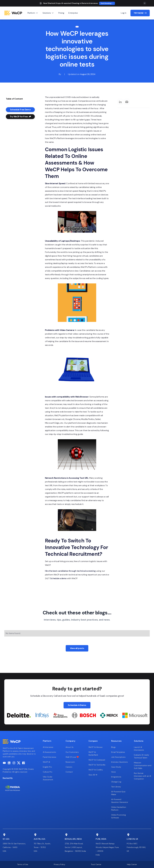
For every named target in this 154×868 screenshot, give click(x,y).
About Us (69, 747)
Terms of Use (23, 864)
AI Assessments (49, 752)
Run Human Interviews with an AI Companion (142, 776)
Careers (69, 767)
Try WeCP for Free (20, 117)
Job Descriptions (118, 757)
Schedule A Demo (77, 705)
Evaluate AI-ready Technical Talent (141, 756)
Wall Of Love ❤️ (72, 757)
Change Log (116, 782)
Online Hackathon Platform (119, 808)
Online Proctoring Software (118, 816)
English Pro (47, 767)
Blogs (113, 747)
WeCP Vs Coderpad (97, 760)
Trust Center (96, 864)
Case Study (116, 767)
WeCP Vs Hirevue (95, 747)
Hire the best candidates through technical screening (70, 571)
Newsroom (70, 762)
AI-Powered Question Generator (120, 801)
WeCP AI (46, 762)
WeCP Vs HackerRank (93, 753)
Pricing (61, 13)
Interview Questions (119, 762)
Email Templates (118, 752)
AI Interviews (48, 747)
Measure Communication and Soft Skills (143, 765)
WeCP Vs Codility (96, 770)
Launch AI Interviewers (139, 749)
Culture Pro (47, 772)
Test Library (116, 787)
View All (93, 775)
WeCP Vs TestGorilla (97, 765)
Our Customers (72, 752)
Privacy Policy (60, 864)
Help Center (132, 864)
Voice (113, 772)
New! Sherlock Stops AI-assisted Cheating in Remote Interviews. (71, 3)
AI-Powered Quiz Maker (118, 793)
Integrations (116, 777)
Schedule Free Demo (20, 110)
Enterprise (73, 13)
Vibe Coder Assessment (48, 778)
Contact (69, 772)
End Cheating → (107, 3)
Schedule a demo (58, 578)
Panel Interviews (50, 757)
